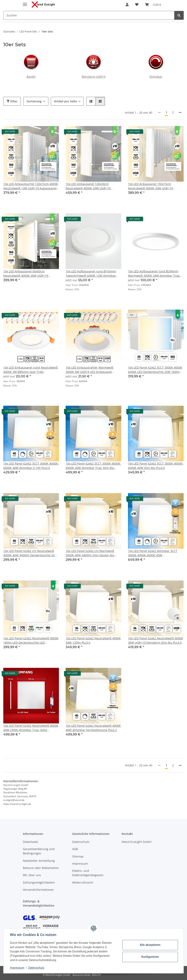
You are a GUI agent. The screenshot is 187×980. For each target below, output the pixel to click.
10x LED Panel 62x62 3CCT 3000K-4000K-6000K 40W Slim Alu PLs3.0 (156, 466)
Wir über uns (32, 875)
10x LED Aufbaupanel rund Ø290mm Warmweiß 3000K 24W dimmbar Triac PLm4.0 (154, 274)
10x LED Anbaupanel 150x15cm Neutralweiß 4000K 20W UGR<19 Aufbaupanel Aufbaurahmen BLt (150, 186)
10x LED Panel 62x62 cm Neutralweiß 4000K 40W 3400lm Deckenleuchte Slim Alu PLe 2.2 (30, 553)
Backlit (31, 77)
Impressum (17, 968)
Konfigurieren (150, 957)
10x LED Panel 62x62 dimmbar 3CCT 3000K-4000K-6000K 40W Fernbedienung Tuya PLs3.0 (153, 553)
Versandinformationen (38, 890)
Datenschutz (36, 968)
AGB (75, 849)
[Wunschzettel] (137, 5)
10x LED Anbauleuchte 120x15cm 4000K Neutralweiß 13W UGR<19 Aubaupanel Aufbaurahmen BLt (31, 186)
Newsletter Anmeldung (39, 861)
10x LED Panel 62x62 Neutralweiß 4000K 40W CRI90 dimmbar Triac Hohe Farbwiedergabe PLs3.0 (31, 728)
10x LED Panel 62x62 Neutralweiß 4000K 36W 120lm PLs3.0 (93, 640)
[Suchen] (89, 15)
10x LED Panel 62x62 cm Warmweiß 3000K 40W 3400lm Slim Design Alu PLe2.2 (90, 553)
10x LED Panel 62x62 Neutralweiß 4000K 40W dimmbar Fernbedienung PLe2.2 (93, 728)
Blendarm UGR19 (93, 77)
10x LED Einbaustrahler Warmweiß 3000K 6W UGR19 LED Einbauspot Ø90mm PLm (89, 370)
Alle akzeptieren (150, 945)
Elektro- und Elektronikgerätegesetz (88, 873)
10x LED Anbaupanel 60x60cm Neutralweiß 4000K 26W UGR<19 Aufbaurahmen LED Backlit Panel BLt (28, 274)
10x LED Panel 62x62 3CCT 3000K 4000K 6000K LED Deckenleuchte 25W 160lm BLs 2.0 (155, 370)
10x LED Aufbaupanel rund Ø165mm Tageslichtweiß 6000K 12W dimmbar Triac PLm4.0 (91, 274)
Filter (12, 101)
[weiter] (180, 112)
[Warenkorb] (153, 5)
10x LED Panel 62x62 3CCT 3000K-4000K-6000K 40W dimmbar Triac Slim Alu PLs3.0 (93, 466)
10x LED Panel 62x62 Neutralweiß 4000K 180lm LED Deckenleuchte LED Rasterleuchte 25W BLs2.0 (31, 640)
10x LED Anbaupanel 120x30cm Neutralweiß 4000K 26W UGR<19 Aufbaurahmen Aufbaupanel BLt (88, 186)
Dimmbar (156, 77)
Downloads (30, 842)
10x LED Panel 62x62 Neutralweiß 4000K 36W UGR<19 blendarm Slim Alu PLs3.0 (156, 640)
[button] (127, 5)
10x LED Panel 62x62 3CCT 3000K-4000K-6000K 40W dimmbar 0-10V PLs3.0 (31, 466)
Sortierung (34, 101)
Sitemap (78, 856)
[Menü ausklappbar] (25, 3)
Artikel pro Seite (66, 101)
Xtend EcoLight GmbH (136, 842)
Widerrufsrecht (83, 882)
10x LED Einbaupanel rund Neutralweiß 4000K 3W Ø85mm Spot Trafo (31, 370)
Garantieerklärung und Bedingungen (39, 851)
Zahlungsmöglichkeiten (39, 882)
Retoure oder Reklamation (41, 868)
